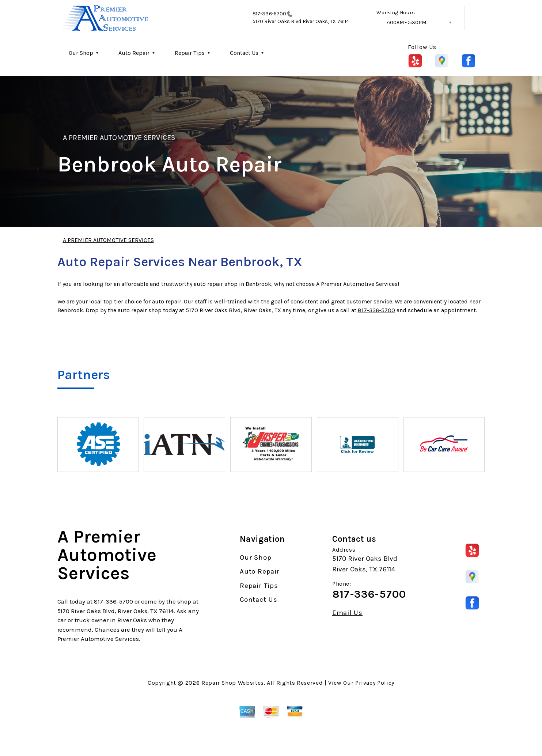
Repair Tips (190, 53)
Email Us (347, 613)
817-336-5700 (269, 14)
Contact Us (244, 53)
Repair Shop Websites (233, 683)
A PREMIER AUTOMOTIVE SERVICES (119, 138)
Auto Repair (134, 53)
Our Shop (81, 53)
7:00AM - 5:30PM (406, 22)
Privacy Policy (375, 683)
